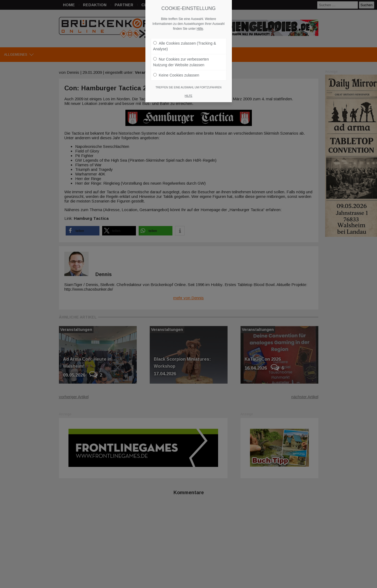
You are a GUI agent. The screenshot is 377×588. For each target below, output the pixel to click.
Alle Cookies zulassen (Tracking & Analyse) (185, 14)
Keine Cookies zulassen (176, 43)
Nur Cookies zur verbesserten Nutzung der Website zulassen (181, 30)
